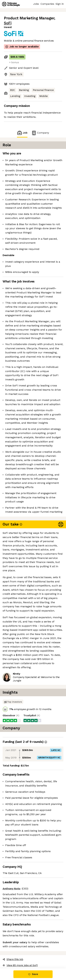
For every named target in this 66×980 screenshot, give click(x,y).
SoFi (8, 23)
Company (40, 133)
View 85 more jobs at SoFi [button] (20, 965)
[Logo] (11, 4)
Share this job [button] (13, 959)
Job (22, 133)
